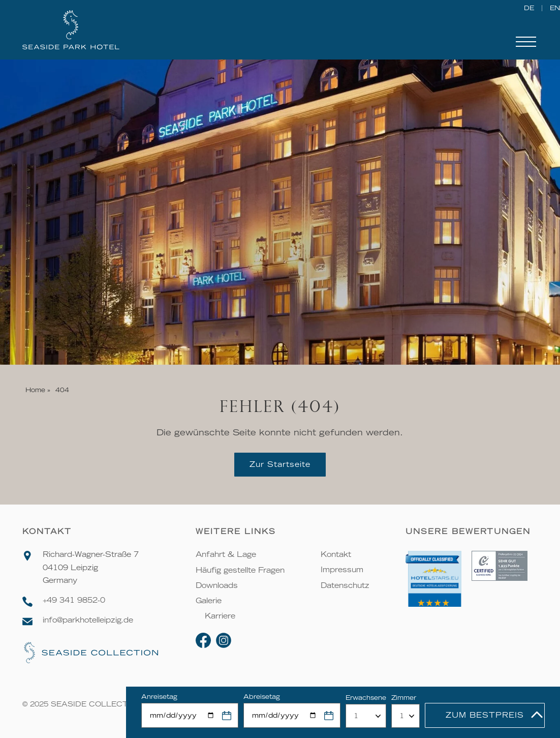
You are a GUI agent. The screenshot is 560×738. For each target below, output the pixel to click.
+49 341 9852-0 (74, 600)
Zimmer (404, 698)
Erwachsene (366, 698)
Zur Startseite (280, 464)
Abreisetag (262, 697)
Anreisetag (159, 697)
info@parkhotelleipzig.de (88, 620)
